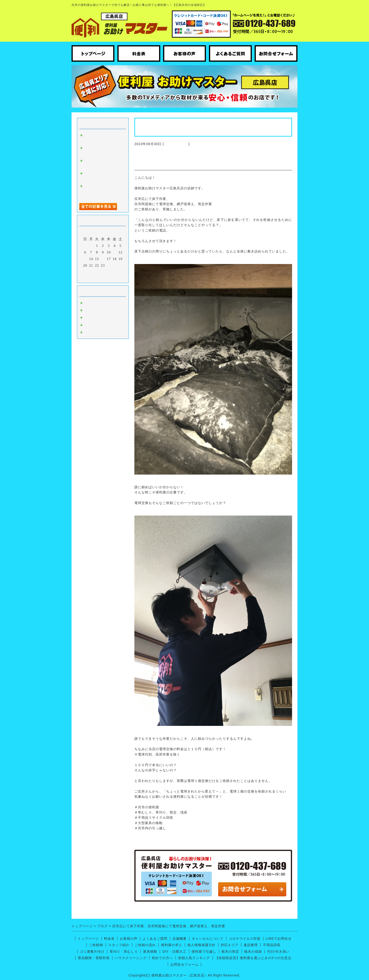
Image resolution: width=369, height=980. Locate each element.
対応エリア (230, 945)
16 (103, 259)
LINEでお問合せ (279, 939)
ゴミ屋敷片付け (92, 952)
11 (115, 252)
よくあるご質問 (155, 939)
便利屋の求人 (172, 945)
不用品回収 (272, 945)
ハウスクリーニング (101, 310)
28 (91, 272)
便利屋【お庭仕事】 (101, 332)
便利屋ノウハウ (97, 317)
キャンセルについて (208, 939)
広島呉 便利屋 (176, 144)
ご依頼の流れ (145, 945)
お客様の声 (129, 939)
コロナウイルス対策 (245, 939)
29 (97, 272)
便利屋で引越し (204, 952)
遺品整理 (251, 945)
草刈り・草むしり (124, 952)
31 (109, 272)
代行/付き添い (278, 952)
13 (85, 259)
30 (103, 272)
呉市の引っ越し (97, 325)
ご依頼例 (96, 945)
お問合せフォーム (184, 964)
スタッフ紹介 (119, 945)
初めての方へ (162, 958)
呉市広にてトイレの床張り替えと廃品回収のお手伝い (103, 191)
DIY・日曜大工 (174, 952)
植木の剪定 (230, 952)
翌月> (113, 278)
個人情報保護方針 (201, 945)
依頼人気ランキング (194, 958)
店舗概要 (180, 939)
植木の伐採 (253, 952)
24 (109, 265)
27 (85, 272)
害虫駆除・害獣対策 (94, 958)
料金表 (109, 939)
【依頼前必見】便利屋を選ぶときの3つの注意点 (253, 958)
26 (121, 265)
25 (115, 265)
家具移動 (150, 952)
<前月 (93, 278)
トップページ (88, 939)
